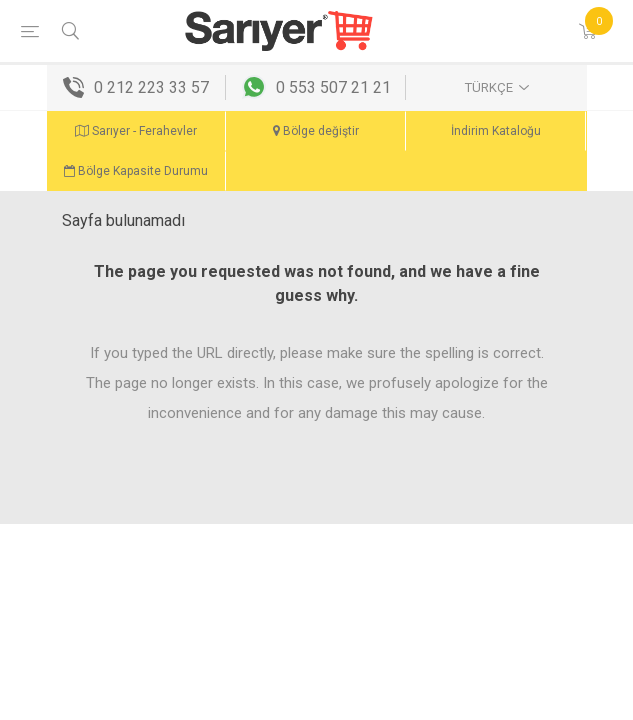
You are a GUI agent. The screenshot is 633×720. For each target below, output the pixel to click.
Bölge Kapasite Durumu (136, 171)
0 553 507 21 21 (333, 87)
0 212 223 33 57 (151, 87)
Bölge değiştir (316, 131)
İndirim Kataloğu (496, 131)
